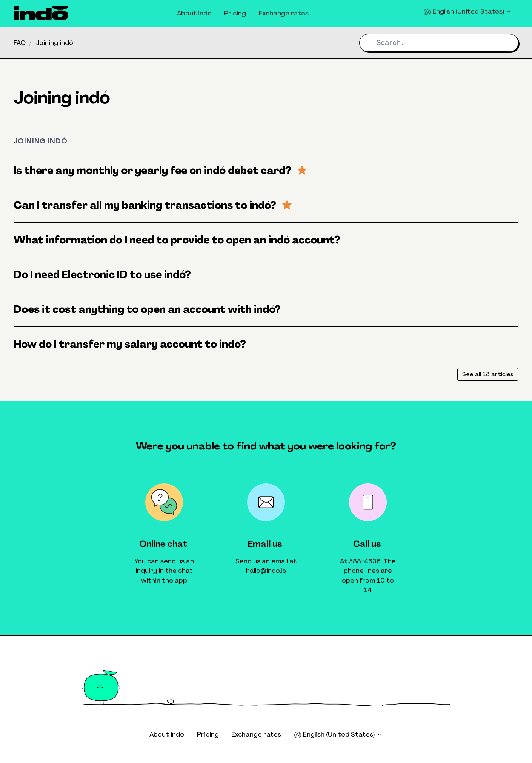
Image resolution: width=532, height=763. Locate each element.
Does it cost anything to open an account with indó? (147, 309)
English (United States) (468, 12)
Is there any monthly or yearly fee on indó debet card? (160, 170)
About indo (194, 13)
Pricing (235, 13)
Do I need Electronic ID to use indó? (102, 275)
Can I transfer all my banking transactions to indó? (153, 205)
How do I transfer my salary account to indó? (130, 344)
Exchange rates (284, 13)
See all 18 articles (488, 374)
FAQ (20, 43)
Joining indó (55, 43)
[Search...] (439, 43)
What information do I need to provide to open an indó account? (177, 240)
